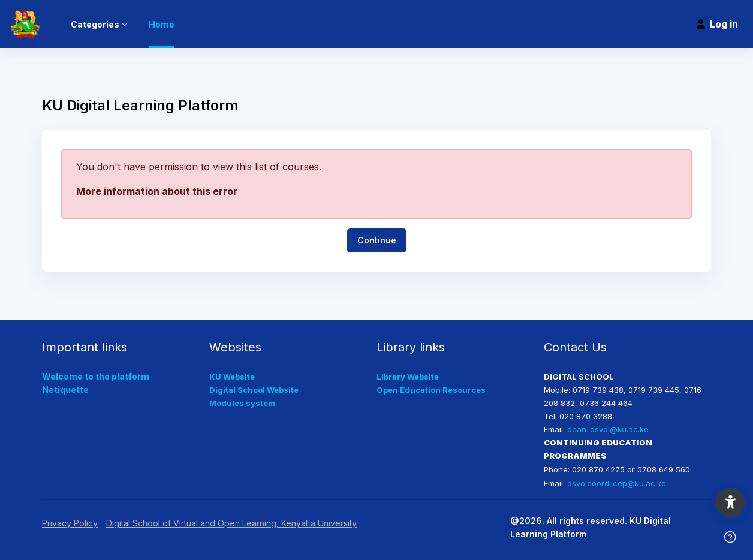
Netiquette (65, 389)
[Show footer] (730, 537)
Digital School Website (254, 390)
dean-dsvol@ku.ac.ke (608, 429)
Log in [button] (717, 24)
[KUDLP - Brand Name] (25, 24)
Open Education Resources (431, 390)
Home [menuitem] (162, 24)
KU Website (232, 377)
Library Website (408, 377)
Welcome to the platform (96, 376)
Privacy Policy (70, 523)
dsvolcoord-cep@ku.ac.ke (617, 483)
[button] (730, 502)
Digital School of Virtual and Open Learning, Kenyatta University (231, 523)
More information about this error (157, 191)
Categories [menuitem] (95, 24)
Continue (377, 240)
